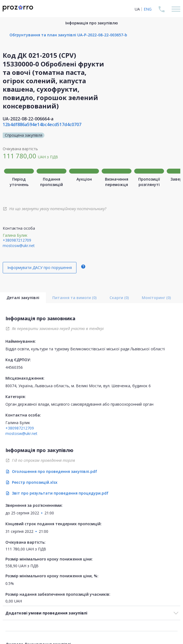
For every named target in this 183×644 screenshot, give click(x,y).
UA (137, 9)
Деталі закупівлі (23, 298)
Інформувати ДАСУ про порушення (40, 267)
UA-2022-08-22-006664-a (28, 119)
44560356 (14, 367)
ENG (148, 9)
